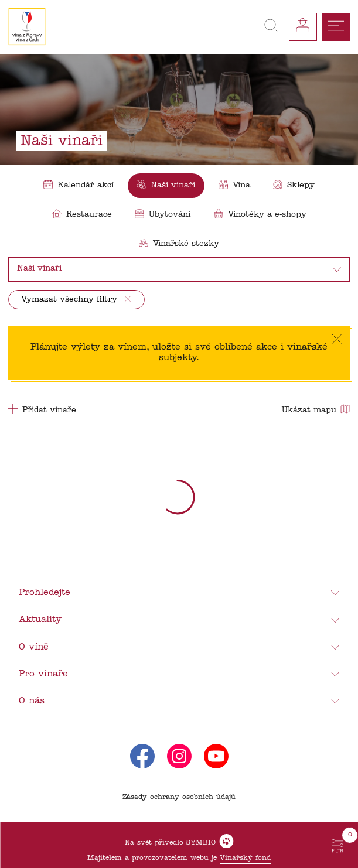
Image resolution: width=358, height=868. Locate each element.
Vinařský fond (245, 858)
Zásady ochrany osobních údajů (179, 797)
